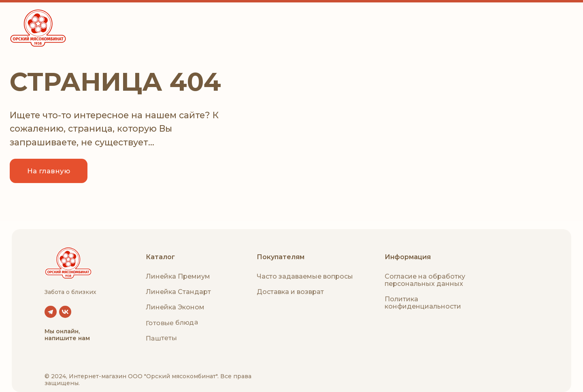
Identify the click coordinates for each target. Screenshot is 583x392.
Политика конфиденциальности (423, 303)
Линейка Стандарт (178, 292)
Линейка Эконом (175, 307)
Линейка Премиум (178, 276)
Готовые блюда (172, 323)
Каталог (160, 257)
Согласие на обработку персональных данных (425, 280)
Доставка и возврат (290, 292)
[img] (68, 263)
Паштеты (161, 338)
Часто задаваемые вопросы (305, 276)
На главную (49, 171)
